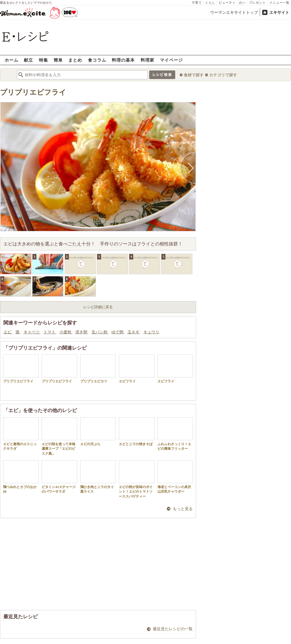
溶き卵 (82, 332)
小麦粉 (66, 332)
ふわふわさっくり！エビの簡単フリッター (175, 434)
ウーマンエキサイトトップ (234, 12)
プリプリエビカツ (98, 369)
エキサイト (279, 12)
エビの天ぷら (98, 432)
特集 (43, 60)
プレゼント (257, 3)
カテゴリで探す (223, 75)
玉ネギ (134, 332)
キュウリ (151, 332)
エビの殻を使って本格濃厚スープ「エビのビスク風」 (59, 436)
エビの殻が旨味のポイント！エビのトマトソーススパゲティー (137, 479)
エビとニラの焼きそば (137, 432)
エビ (8, 332)
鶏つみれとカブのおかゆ (21, 477)
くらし (210, 3)
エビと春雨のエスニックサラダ (21, 434)
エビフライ (137, 369)
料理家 (147, 60)
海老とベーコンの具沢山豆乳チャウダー (175, 477)
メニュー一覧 (279, 3)
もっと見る (183, 509)
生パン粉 (100, 332)
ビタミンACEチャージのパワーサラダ (59, 477)
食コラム (97, 60)
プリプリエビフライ (33, 92)
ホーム (11, 60)
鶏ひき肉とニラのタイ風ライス (98, 477)
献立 (28, 60)
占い (242, 3)
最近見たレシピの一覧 (173, 629)
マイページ (171, 60)
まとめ (75, 60)
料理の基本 (123, 60)
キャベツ (32, 332)
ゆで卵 (118, 332)
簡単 (58, 60)
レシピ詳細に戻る (98, 307)
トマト (50, 332)
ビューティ (227, 3)
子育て (197, 3)
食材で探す (194, 75)
